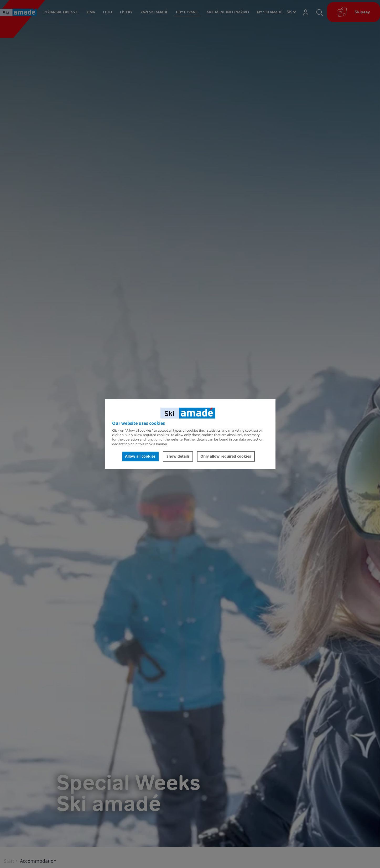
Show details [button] (178, 456)
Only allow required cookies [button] (226, 456)
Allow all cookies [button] (140, 456)
